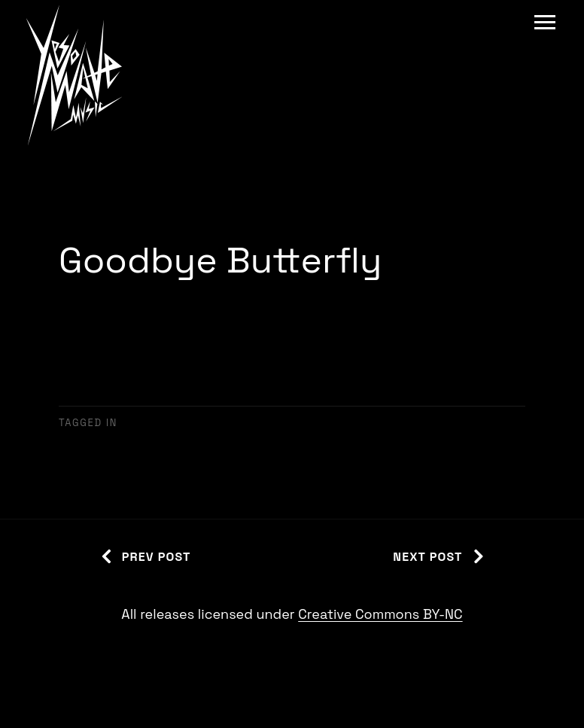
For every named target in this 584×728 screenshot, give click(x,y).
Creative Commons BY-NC (380, 614)
